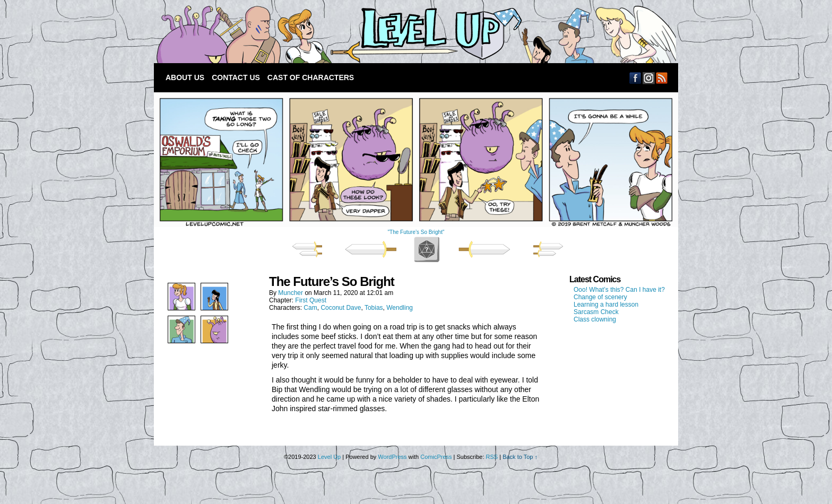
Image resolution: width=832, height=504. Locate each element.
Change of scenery (600, 297)
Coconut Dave (341, 308)
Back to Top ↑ (520, 457)
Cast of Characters (311, 77)
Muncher (291, 293)
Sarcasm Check (596, 312)
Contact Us (236, 77)
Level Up (414, 34)
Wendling (400, 308)
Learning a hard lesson (606, 305)
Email (649, 78)
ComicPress (436, 457)
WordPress (392, 457)
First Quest (311, 300)
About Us (185, 77)
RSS (662, 78)
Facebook (635, 78)
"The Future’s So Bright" (416, 232)
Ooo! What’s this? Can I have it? (619, 290)
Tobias (374, 308)
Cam (310, 308)
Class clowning (595, 319)
